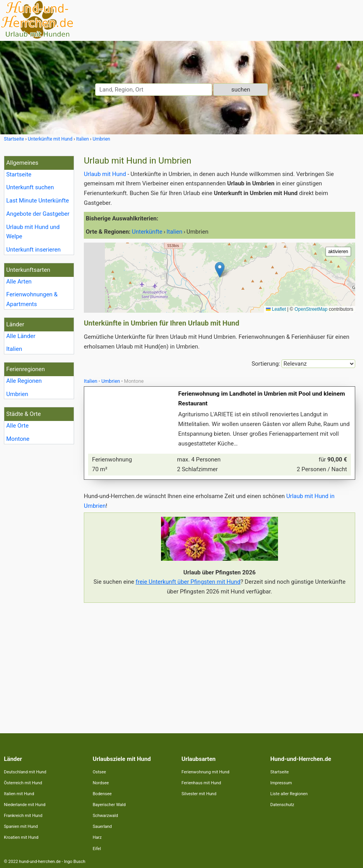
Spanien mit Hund (21, 827)
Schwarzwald (105, 816)
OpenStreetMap (311, 309)
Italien (14, 349)
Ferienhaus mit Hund (201, 783)
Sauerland (102, 827)
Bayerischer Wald (109, 805)
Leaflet (276, 309)
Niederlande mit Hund (25, 805)
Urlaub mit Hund (105, 174)
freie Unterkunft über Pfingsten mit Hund (188, 582)
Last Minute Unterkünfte (38, 201)
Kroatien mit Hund (21, 837)
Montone (18, 439)
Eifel (97, 849)
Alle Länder (21, 336)
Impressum (281, 783)
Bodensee (102, 794)
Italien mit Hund (19, 794)
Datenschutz (282, 805)
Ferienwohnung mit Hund (206, 772)
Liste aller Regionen (289, 794)
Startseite (19, 174)
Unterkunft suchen (30, 187)
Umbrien (17, 394)
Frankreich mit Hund (23, 816)
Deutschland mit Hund (25, 772)
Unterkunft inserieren (33, 250)
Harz (97, 837)
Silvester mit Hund (199, 794)
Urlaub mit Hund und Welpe (33, 232)
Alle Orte (17, 426)
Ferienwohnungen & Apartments (32, 299)
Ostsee (99, 772)
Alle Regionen (24, 381)
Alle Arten (19, 282)
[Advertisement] (220, 663)
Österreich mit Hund (23, 783)
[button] (220, 270)
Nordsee (101, 783)
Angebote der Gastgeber (38, 214)
